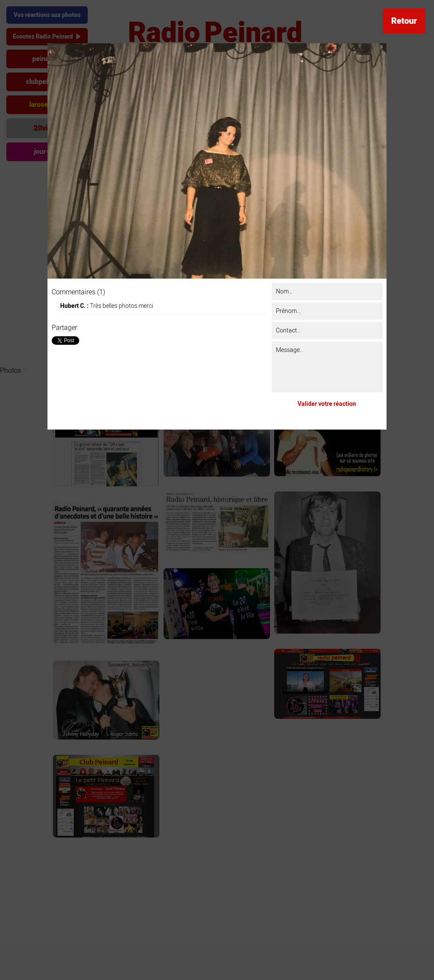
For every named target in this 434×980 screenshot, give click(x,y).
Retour (404, 21)
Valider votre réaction (327, 404)
